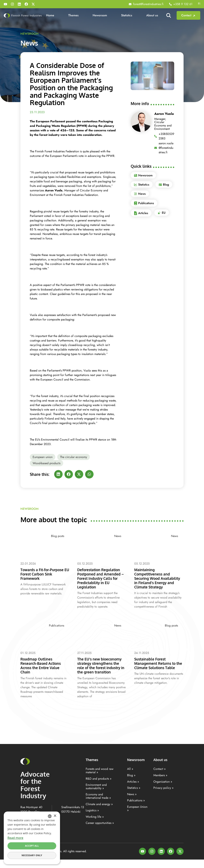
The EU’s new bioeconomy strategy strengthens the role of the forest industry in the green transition (101, 672)
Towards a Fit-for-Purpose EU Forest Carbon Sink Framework (45, 574)
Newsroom (100, 15)
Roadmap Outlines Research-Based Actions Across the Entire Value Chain (43, 670)
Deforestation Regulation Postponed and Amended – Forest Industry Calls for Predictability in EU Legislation (101, 578)
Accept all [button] (32, 846)
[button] (58, 474)
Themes (73, 15)
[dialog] (32, 838)
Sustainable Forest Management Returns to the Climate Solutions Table (157, 670)
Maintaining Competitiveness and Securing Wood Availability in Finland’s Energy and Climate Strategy (156, 580)
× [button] (55, 816)
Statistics (127, 15)
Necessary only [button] (32, 855)
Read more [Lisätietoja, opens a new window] (15, 838)
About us (152, 15)
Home (50, 15)
